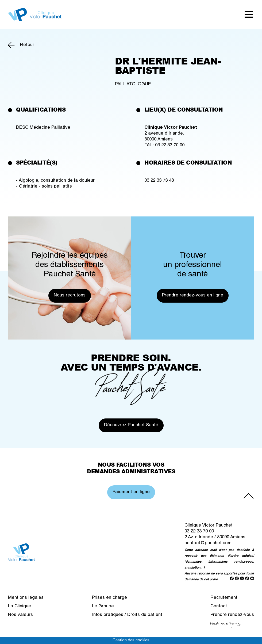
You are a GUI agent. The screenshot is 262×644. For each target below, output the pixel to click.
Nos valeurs (20, 615)
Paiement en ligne (131, 492)
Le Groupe (103, 606)
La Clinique (20, 606)
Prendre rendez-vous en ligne (193, 296)
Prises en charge (109, 598)
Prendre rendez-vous (232, 615)
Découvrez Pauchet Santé (131, 425)
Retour (27, 45)
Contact (219, 606)
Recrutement (224, 598)
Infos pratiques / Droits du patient (127, 615)
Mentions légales (26, 598)
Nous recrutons (70, 296)
